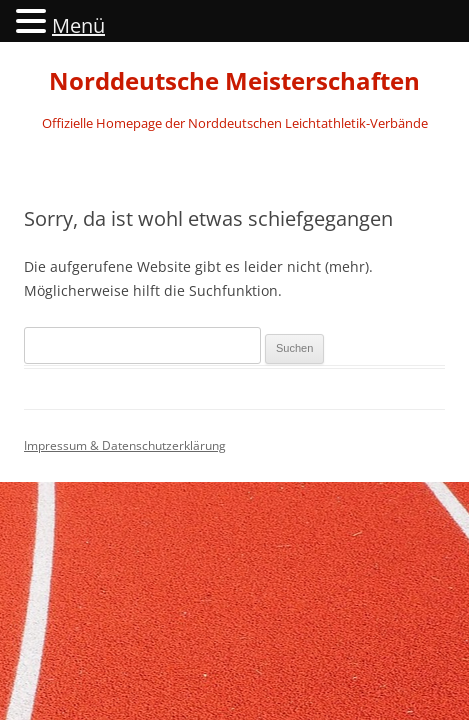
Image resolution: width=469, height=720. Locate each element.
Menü (78, 25)
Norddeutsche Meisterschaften (234, 81)
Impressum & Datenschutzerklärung (125, 445)
